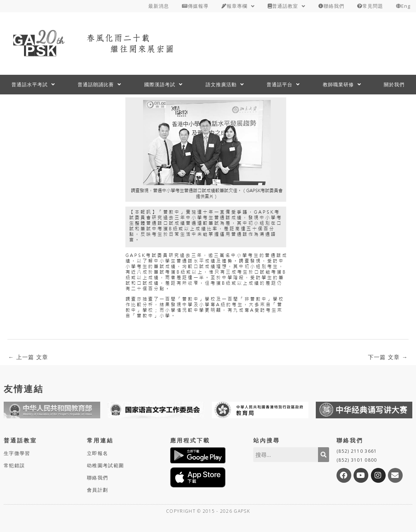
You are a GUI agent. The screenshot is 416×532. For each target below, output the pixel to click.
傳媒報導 (195, 6)
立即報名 (97, 453)
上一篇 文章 (28, 357)
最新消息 (159, 6)
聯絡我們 (331, 6)
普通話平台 (283, 84)
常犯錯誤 (14, 465)
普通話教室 (287, 6)
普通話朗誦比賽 (99, 84)
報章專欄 (238, 6)
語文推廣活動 (225, 84)
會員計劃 (97, 490)
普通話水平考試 (33, 84)
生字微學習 (17, 453)
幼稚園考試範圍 (105, 465)
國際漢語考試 (163, 84)
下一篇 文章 (388, 357)
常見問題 (370, 6)
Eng (403, 6)
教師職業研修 (342, 84)
